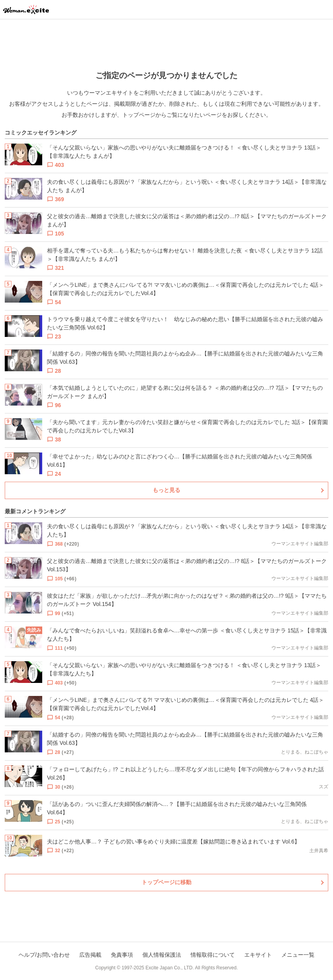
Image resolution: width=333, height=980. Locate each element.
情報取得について (213, 955)
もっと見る (166, 490)
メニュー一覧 (298, 955)
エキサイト (258, 955)
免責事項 (122, 955)
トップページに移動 (166, 882)
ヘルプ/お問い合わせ (44, 955)
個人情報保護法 (162, 955)
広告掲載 (90, 955)
